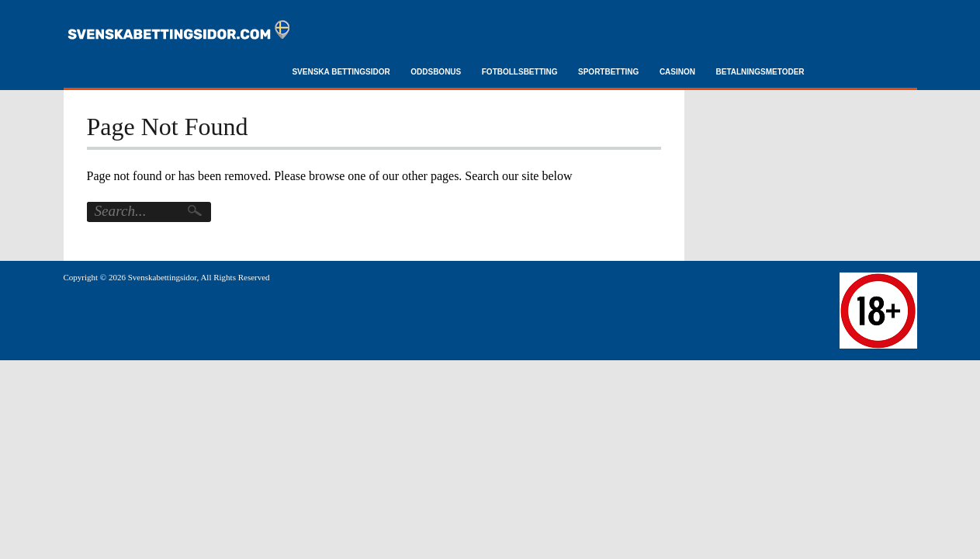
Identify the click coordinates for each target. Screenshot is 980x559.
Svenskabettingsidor (163, 277)
